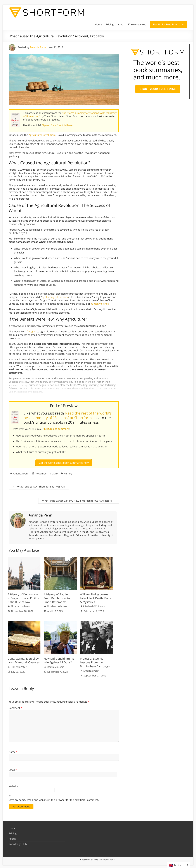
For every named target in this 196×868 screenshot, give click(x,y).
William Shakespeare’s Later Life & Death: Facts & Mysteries (95, 597)
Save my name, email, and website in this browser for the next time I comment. (54, 799)
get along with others (56, 297)
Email (13, 769)
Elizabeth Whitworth (22, 605)
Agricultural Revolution (42, 135)
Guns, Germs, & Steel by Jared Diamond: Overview (24, 659)
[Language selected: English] (178, 865)
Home (98, 24)
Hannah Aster (19, 666)
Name (13, 751)
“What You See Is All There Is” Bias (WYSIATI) (39, 485)
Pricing (110, 24)
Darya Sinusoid (56, 666)
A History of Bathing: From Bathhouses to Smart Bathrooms (57, 597)
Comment (15, 707)
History (68, 472)
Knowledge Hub (137, 24)
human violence (100, 304)
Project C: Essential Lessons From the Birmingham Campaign (95, 661)
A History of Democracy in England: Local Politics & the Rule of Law (23, 597)
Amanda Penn (38, 47)
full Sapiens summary (57, 429)
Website (13, 785)
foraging (32, 331)
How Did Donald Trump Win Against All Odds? (59, 659)
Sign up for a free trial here (57, 125)
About (121, 24)
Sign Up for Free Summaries (169, 24)
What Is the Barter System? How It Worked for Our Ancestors (79, 499)
